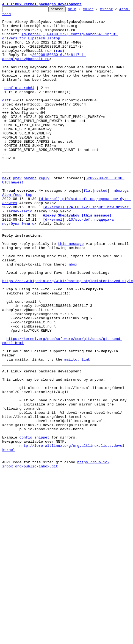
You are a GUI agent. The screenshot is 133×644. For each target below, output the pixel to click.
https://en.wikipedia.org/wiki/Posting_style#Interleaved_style (68, 333)
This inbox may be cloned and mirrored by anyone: (54, 450)
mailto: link (77, 427)
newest (17, 216)
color (97, 10)
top (29, 231)
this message (71, 288)
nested (101, 226)
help (81, 10)
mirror (115, 10)
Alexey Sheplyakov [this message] (77, 256)
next (6, 211)
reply (44, 211)
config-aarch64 (19, 104)
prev (17, 211)
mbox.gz (121, 226)
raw (59, 59)
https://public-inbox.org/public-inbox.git (56, 551)
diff (6, 119)
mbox (73, 313)
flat (88, 226)
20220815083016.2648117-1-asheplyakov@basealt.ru (44, 67)
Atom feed (12, 16)
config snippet (34, 519)
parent (30, 211)
